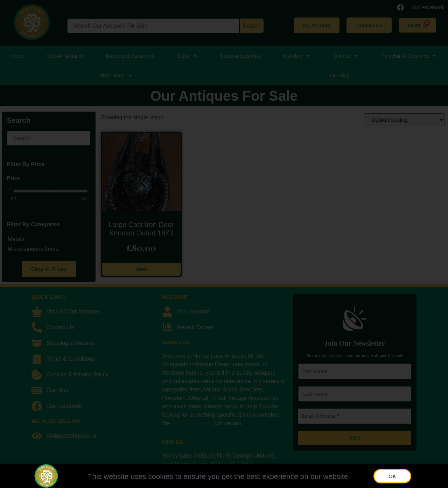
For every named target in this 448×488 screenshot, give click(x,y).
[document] (224, 244)
